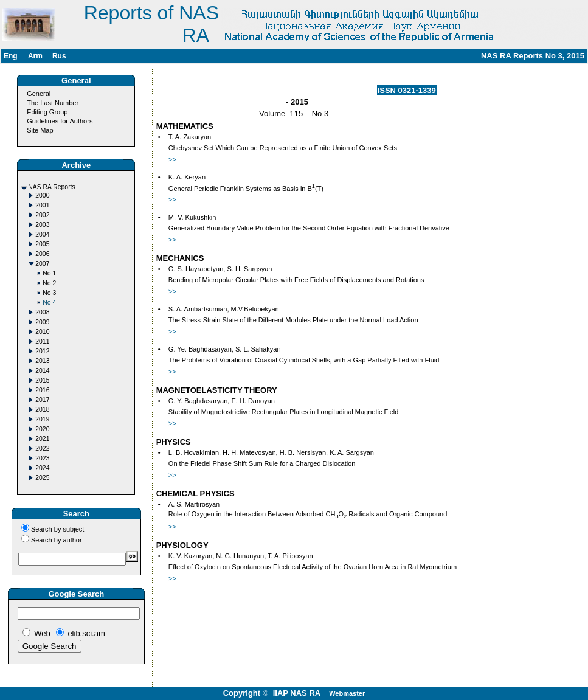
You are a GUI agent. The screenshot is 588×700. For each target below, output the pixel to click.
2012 (42, 351)
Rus (59, 56)
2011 (42, 341)
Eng (11, 56)
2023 (42, 458)
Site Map (40, 130)
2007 (42, 264)
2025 (42, 478)
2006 (42, 254)
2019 (42, 419)
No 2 (49, 283)
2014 (42, 371)
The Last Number (53, 103)
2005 (42, 244)
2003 (42, 225)
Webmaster (347, 693)
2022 (42, 449)
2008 (42, 312)
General (39, 94)
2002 (42, 215)
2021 (42, 439)
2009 (42, 322)
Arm (35, 56)
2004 (42, 234)
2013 (42, 361)
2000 (42, 196)
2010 (42, 332)
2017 (42, 400)
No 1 (49, 273)
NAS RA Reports (51, 187)
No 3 (49, 293)
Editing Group (47, 112)
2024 (42, 468)
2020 (42, 429)
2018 (42, 410)
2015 (42, 380)
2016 (42, 390)
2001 (42, 205)
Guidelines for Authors (60, 121)
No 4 (49, 303)
